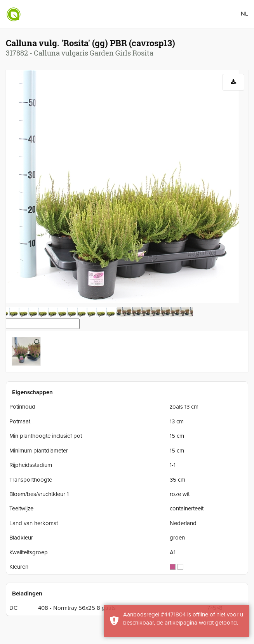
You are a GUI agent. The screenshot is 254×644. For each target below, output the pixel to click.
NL (244, 14)
